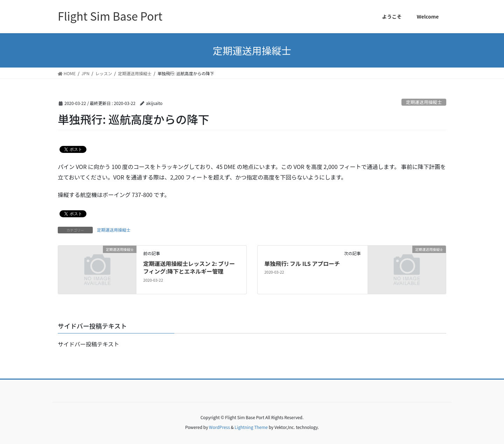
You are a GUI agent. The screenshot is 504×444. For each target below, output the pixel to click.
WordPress (219, 427)
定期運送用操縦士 (424, 102)
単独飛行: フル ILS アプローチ (302, 263)
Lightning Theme (251, 427)
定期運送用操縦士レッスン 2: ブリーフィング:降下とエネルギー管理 (189, 267)
